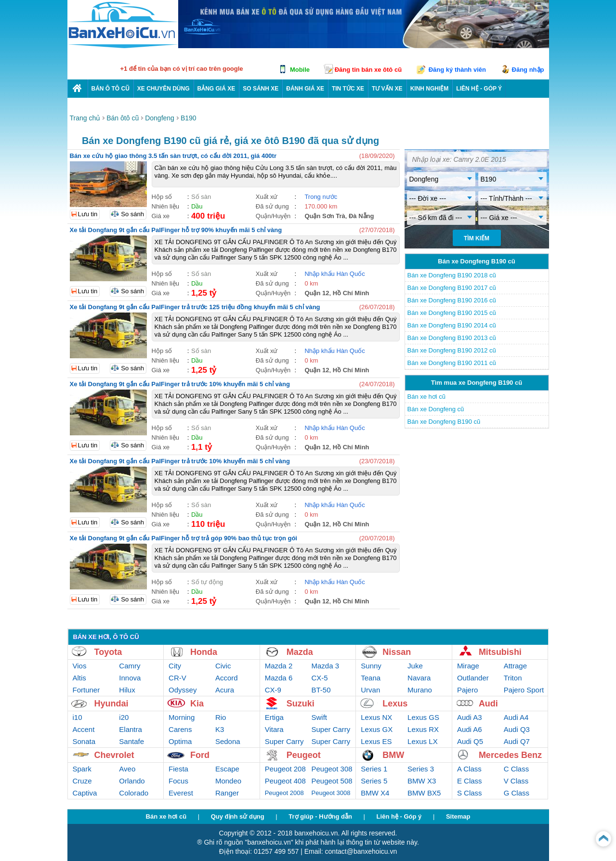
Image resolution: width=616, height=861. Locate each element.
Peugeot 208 (285, 769)
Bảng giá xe (216, 89)
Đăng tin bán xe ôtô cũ (368, 70)
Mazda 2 (279, 666)
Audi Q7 (517, 741)
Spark (82, 769)
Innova (130, 678)
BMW (393, 755)
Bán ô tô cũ (111, 89)
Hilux (127, 690)
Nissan (397, 652)
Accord (227, 678)
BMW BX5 (424, 793)
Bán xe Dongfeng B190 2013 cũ (452, 338)
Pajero (467, 690)
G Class (517, 793)
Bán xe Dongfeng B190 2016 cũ (452, 300)
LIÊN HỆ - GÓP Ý (479, 89)
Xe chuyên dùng (164, 89)
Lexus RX (423, 729)
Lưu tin (88, 214)
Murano (420, 690)
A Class (469, 769)
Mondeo (228, 781)
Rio (221, 717)
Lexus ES (376, 741)
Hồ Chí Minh (351, 293)
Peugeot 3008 (331, 793)
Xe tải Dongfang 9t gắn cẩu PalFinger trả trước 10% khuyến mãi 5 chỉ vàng (180, 384)
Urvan (370, 690)
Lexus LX (423, 741)
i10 (78, 717)
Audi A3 (470, 717)
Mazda (300, 652)
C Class (517, 769)
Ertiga (274, 717)
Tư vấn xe (387, 89)
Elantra (131, 729)
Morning (182, 717)
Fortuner (86, 690)
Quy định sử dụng (238, 816)
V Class (516, 781)
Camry (130, 666)
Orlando (132, 781)
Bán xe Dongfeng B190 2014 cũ (452, 325)
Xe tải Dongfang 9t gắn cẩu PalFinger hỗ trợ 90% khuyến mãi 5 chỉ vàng (176, 230)
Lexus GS (423, 717)
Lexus (395, 704)
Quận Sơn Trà (325, 216)
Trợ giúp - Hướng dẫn (320, 816)
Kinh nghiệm (430, 89)
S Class (470, 793)
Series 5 (374, 781)
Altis (79, 678)
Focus (178, 781)
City (175, 666)
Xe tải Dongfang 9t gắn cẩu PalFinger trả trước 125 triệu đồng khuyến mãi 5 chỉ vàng (195, 307)
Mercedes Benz (510, 755)
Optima (180, 741)
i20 (124, 717)
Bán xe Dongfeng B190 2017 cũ (452, 288)
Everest (181, 793)
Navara (419, 678)
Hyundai (111, 704)
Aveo (127, 769)
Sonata (84, 741)
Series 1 (374, 769)
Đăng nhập (528, 70)
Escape (227, 769)
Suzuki (301, 704)
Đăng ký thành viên (457, 70)
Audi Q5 (470, 741)
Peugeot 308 (332, 769)
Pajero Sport (524, 690)
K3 (220, 729)
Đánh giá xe (305, 89)
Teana (371, 678)
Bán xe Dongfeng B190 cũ (444, 422)
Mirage (468, 666)
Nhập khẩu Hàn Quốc (334, 274)
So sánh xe (261, 89)
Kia (197, 704)
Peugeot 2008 (284, 793)
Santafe (131, 741)
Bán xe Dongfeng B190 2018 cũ (452, 275)
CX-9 (273, 690)
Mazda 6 (279, 678)
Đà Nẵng (361, 216)
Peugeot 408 (285, 781)
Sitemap (458, 816)
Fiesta (178, 769)
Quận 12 (317, 293)
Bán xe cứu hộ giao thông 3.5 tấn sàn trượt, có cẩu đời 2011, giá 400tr (173, 156)
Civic (223, 666)
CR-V (177, 678)
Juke (415, 666)
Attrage (515, 666)
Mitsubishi (500, 652)
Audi (488, 704)
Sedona (228, 741)
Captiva (85, 793)
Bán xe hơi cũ (427, 397)
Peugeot (304, 755)
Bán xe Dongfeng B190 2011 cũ (452, 363)
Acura (225, 690)
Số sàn (201, 197)
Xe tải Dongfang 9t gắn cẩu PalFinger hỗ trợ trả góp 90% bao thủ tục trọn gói (183, 538)
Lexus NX (376, 717)
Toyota (108, 652)
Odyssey (183, 690)
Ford (200, 755)
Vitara (274, 729)
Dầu (197, 206)
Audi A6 (470, 729)
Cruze (82, 781)
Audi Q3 (517, 729)
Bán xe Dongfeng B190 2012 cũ (452, 350)
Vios (80, 666)
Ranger (227, 793)
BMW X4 (375, 793)
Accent (84, 729)
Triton (513, 678)
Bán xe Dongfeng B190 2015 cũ (452, 313)
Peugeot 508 (332, 781)
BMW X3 (422, 781)
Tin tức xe (348, 89)
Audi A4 (516, 717)
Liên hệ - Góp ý (399, 816)
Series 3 (421, 769)
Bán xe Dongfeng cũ (436, 409)
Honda (204, 652)
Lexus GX (377, 729)
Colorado (134, 793)
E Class (470, 781)
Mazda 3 (326, 666)
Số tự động (207, 582)
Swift (320, 717)
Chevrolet (114, 755)
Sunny (371, 666)
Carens (180, 729)
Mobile (300, 70)
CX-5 (320, 678)
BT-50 (321, 690)
